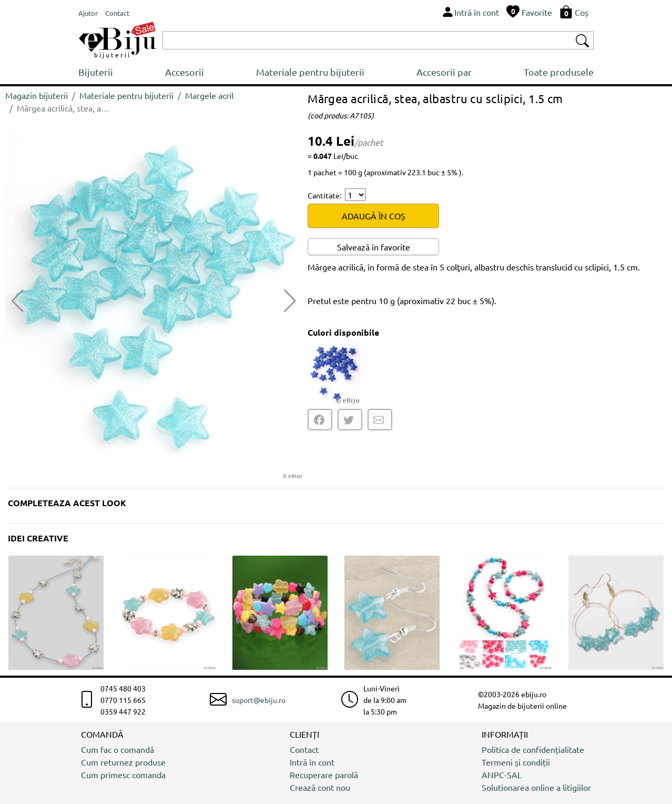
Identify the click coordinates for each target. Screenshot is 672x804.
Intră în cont (312, 762)
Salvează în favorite (374, 247)
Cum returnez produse (123, 762)
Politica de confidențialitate (533, 749)
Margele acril (209, 95)
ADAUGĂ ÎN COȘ (374, 216)
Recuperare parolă (324, 775)
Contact (304, 749)
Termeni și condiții (516, 762)
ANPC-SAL (502, 775)
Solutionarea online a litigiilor (536, 787)
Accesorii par (444, 72)
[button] (290, 301)
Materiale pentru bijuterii (310, 72)
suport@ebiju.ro (259, 700)
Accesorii (185, 72)
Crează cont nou (320, 787)
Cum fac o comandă (118, 749)
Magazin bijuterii (37, 95)
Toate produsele (559, 72)
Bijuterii (96, 72)
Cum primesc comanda (123, 775)
